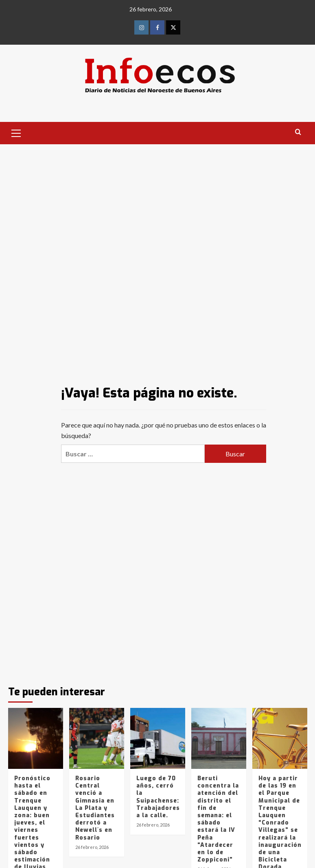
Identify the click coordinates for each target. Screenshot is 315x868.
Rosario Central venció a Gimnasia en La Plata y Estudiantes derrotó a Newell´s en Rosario (95, 808)
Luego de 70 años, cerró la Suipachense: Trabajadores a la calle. (158, 797)
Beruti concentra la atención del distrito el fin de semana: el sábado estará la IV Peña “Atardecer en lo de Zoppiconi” (218, 819)
